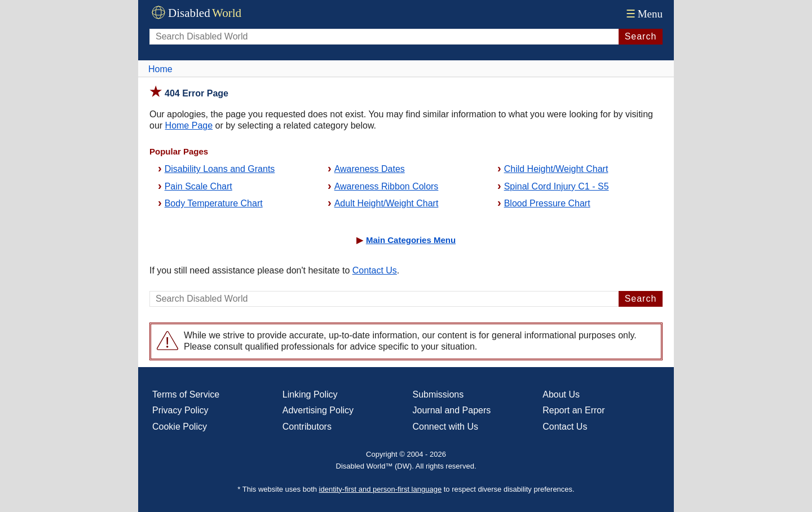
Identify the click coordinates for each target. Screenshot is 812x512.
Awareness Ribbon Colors (387, 186)
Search (641, 36)
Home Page (189, 125)
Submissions (438, 394)
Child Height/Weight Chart (556, 169)
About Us (561, 394)
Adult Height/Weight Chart (387, 203)
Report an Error (573, 410)
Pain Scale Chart (198, 186)
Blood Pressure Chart (547, 203)
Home (160, 69)
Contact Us (375, 270)
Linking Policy (310, 394)
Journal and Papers (452, 410)
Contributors (307, 427)
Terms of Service (186, 394)
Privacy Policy (180, 410)
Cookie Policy (180, 427)
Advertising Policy (318, 410)
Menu (643, 14)
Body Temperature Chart (214, 203)
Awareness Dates (370, 169)
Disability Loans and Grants (220, 169)
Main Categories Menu (411, 240)
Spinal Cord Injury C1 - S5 (557, 186)
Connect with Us (446, 427)
